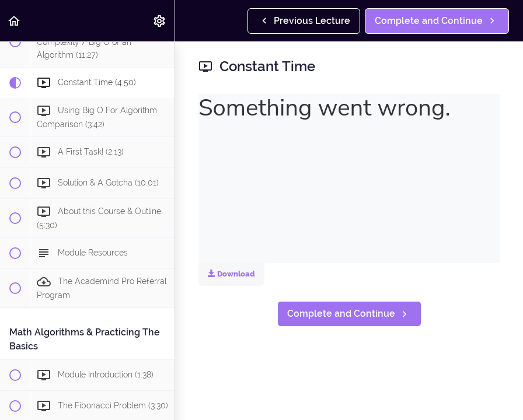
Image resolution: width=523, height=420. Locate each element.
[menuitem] (160, 21)
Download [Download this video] (231, 274)
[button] (15, 21)
